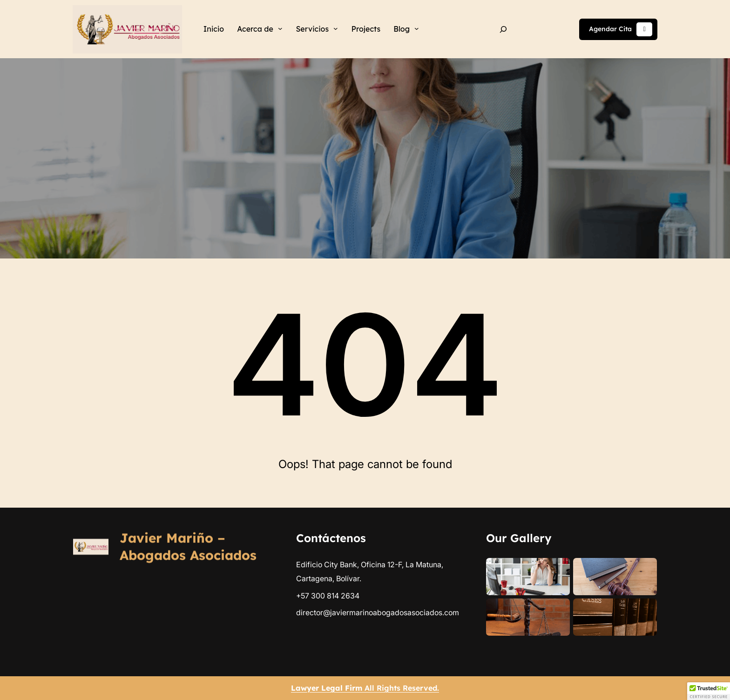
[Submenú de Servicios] (336, 28)
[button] (709, 691)
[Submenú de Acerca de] (280, 28)
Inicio (214, 29)
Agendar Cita (621, 29)
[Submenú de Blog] (417, 28)
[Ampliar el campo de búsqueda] (504, 29)
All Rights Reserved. (365, 688)
